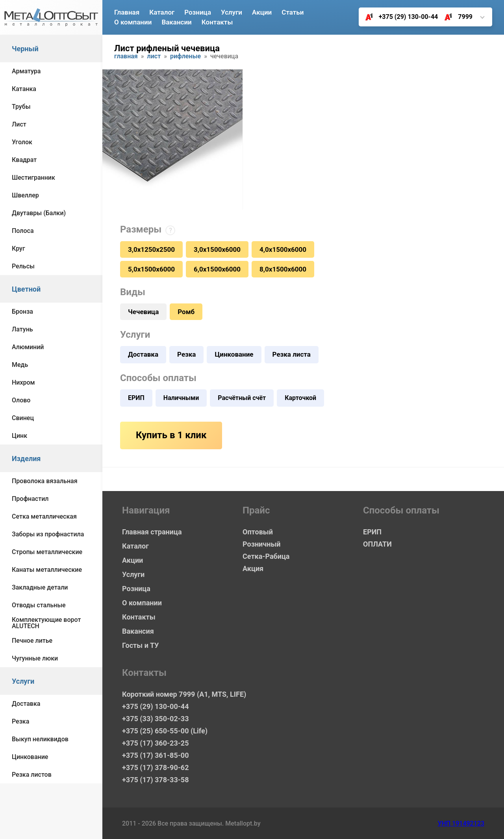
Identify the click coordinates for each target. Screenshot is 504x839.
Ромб (186, 312)
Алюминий (28, 347)
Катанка (24, 89)
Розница (198, 12)
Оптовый (258, 532)
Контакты (217, 22)
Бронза (22, 312)
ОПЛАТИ (377, 544)
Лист (19, 124)
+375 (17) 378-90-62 (155, 767)
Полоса (23, 231)
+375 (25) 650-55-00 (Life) (165, 731)
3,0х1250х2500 (151, 249)
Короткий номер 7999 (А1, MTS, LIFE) (184, 694)
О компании (133, 22)
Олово (21, 400)
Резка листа (292, 354)
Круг (19, 248)
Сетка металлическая (44, 516)
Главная (127, 12)
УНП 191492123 (461, 823)
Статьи (293, 12)
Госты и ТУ (140, 645)
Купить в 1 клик (171, 435)
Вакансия (138, 631)
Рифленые (185, 57)
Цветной (26, 289)
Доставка (26, 704)
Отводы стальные (39, 605)
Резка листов (32, 775)
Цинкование (30, 757)
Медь (20, 365)
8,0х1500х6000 (283, 269)
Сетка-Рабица (266, 556)
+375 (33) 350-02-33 (155, 719)
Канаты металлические (47, 570)
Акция (253, 568)
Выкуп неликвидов (40, 739)
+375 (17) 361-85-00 (155, 755)
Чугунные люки (35, 658)
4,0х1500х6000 (283, 249)
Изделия (26, 459)
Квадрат (24, 160)
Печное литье (32, 641)
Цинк (19, 436)
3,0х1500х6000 (217, 249)
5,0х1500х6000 (151, 269)
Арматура (26, 71)
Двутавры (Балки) (39, 213)
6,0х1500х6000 (217, 269)
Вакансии (176, 22)
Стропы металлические (47, 552)
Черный (25, 49)
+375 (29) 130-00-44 (399, 17)
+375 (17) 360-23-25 (155, 743)
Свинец (23, 418)
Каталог (162, 12)
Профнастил (30, 499)
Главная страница (152, 532)
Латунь (22, 329)
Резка (20, 721)
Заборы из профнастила (48, 534)
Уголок (22, 142)
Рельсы (23, 266)
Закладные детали (40, 587)
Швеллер (25, 195)
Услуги (23, 681)
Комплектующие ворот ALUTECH (46, 623)
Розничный (262, 544)
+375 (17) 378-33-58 (155, 780)
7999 (455, 17)
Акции (262, 12)
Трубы (21, 107)
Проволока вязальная (45, 481)
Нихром (23, 382)
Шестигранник (33, 178)
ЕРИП (136, 398)
